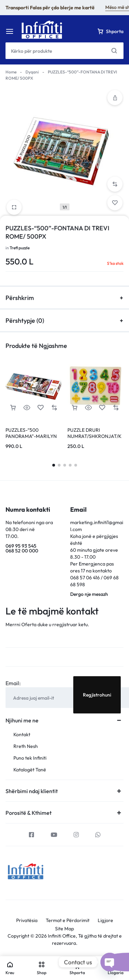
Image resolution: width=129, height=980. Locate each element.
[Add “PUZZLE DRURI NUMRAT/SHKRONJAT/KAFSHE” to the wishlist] (102, 408)
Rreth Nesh (26, 746)
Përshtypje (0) (64, 321)
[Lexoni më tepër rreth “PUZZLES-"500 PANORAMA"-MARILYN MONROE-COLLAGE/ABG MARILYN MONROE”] (13, 408)
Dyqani (32, 72)
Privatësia (27, 921)
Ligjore (105, 921)
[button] (115, 184)
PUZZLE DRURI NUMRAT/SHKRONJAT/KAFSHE (94, 436)
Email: (13, 683)
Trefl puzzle (20, 248)
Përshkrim (64, 298)
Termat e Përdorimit (68, 921)
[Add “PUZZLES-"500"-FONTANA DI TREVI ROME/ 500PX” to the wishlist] (115, 203)
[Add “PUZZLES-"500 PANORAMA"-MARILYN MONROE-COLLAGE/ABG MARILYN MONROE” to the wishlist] (41, 408)
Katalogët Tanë (30, 770)
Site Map (64, 929)
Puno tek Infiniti (30, 758)
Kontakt (22, 735)
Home (11, 72)
